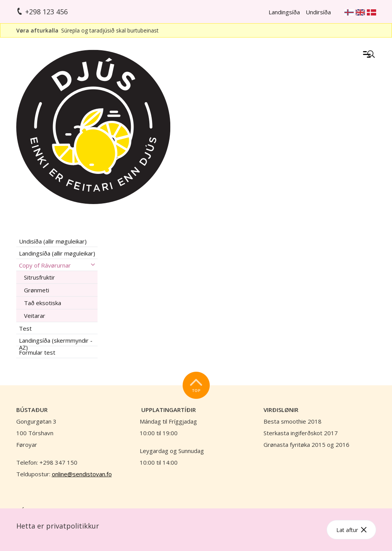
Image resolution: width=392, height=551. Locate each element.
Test (25, 328)
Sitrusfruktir (39, 277)
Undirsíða (318, 12)
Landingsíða (284, 12)
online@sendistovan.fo (82, 474)
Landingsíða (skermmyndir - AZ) (56, 341)
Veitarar (35, 316)
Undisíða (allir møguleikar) (53, 241)
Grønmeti (37, 290)
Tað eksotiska (43, 303)
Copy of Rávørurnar (45, 265)
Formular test (37, 352)
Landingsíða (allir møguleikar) (57, 253)
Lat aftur (351, 530)
